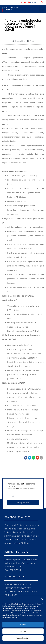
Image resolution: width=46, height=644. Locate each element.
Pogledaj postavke (23, 638)
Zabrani (23, 631)
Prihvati (23, 624)
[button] (42, 599)
